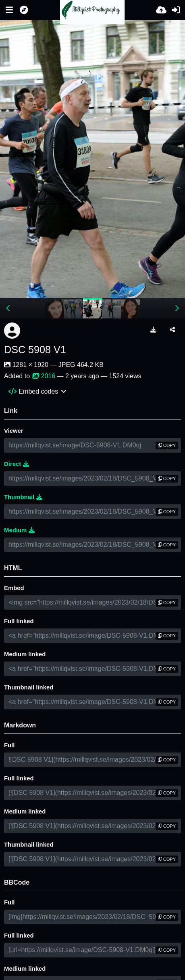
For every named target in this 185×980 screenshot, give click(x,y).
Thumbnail (23, 497)
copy (167, 445)
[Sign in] (176, 10)
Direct (17, 464)
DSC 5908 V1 (35, 350)
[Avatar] (12, 331)
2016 (44, 376)
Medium (19, 530)
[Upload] (161, 10)
